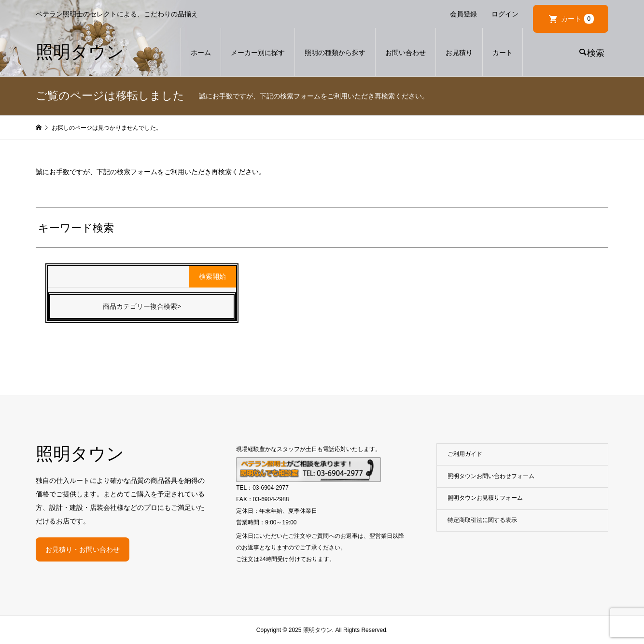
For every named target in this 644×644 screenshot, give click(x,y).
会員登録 (463, 14)
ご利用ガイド (465, 454)
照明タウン (80, 52)
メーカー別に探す (258, 53)
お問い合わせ (406, 53)
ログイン (505, 14)
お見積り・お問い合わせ (83, 549)
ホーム (201, 53)
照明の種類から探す (335, 53)
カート (577, 19)
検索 (596, 53)
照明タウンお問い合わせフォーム (491, 476)
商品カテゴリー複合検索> (142, 306)
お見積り (459, 53)
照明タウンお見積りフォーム (485, 498)
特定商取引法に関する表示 (482, 520)
